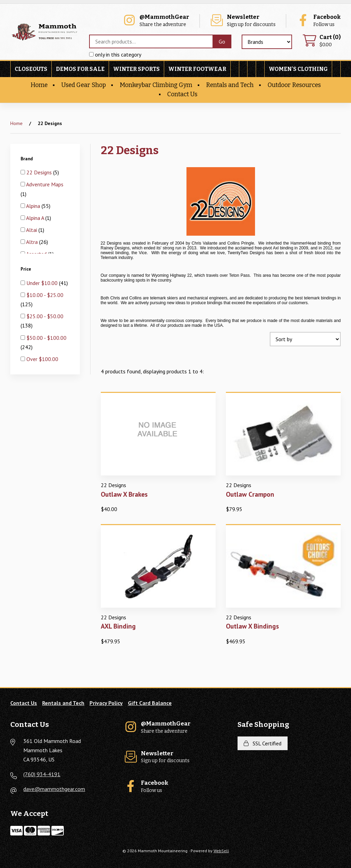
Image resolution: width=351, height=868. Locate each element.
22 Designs (40, 172)
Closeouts (31, 69)
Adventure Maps (45, 184)
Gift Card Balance (150, 703)
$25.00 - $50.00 (45, 316)
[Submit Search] (222, 41)
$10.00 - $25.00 (45, 295)
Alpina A (36, 218)
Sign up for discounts (243, 21)
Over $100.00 (42, 359)
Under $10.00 (43, 283)
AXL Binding (118, 626)
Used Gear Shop (84, 85)
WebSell (221, 851)
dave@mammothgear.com (54, 789)
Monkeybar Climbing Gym (156, 85)
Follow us (318, 21)
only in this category (115, 54)
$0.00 (322, 41)
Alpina (34, 206)
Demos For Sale (80, 69)
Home (39, 85)
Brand (27, 159)
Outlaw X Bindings (252, 626)
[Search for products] (151, 41)
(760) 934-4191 (42, 774)
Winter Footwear (197, 69)
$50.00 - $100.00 (46, 338)
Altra (33, 242)
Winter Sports (136, 69)
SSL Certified (263, 743)
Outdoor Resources (294, 85)
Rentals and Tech (230, 85)
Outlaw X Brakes (124, 494)
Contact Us (182, 94)
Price (26, 269)
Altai (32, 230)
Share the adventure (156, 21)
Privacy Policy (106, 703)
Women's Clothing (298, 69)
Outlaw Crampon (250, 494)
